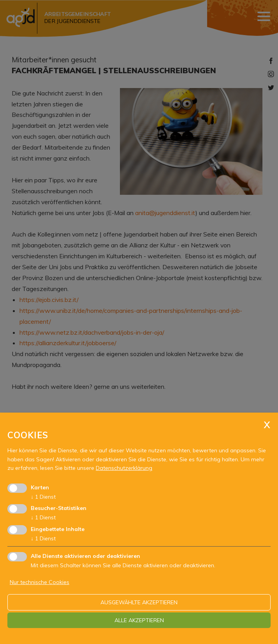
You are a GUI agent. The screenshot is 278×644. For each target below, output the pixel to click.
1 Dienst (43, 497)
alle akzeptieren (139, 620)
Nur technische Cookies (40, 582)
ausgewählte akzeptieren (139, 602)
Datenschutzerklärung (124, 468)
